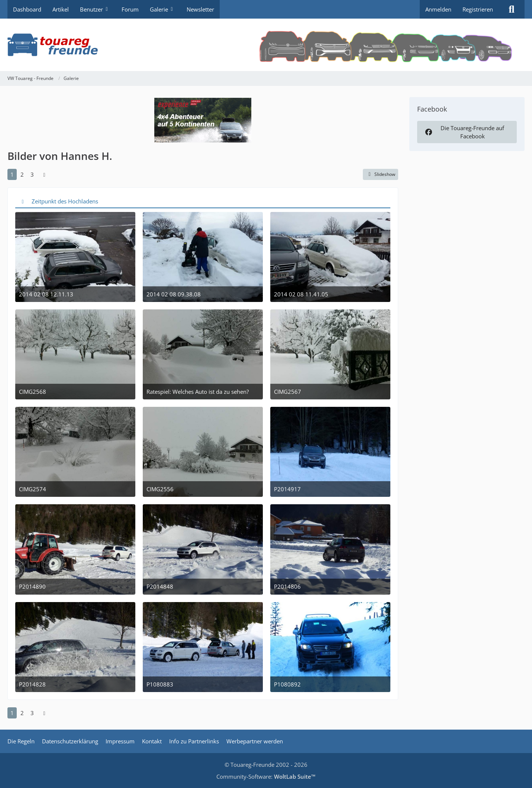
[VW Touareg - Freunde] (266, 45)
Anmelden (438, 9)
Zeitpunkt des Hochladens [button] (65, 201)
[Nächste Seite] (44, 174)
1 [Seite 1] (12, 174)
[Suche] (512, 9)
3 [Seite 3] (32, 174)
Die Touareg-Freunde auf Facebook (464, 132)
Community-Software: (266, 776)
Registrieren (478, 9)
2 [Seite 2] (22, 174)
